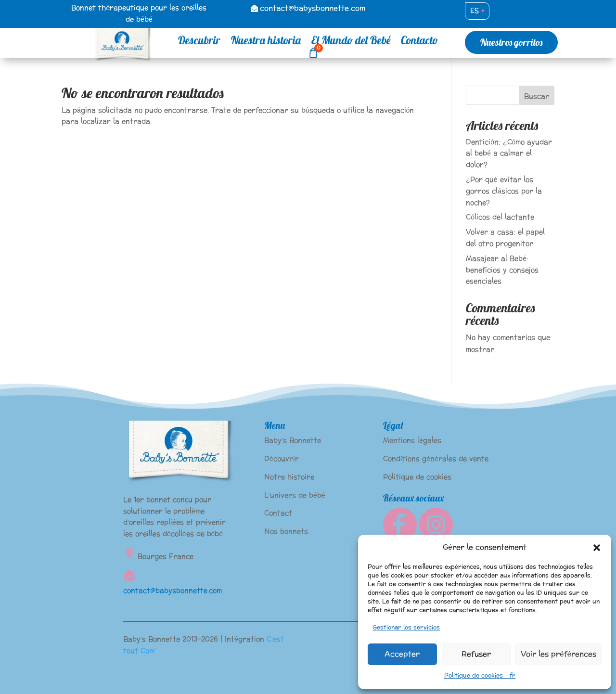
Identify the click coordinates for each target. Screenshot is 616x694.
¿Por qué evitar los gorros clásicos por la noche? (504, 191)
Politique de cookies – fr (480, 676)
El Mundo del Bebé (351, 42)
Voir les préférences (558, 654)
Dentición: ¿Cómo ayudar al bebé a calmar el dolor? (509, 154)
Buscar (537, 96)
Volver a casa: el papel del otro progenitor (505, 238)
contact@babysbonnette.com (313, 9)
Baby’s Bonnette (293, 441)
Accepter (402, 654)
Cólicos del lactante (500, 217)
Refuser (476, 654)
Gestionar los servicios (406, 628)
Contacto (419, 42)
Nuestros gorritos (511, 42)
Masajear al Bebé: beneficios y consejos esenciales (502, 270)
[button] (597, 548)
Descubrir (199, 42)
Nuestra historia (266, 42)
